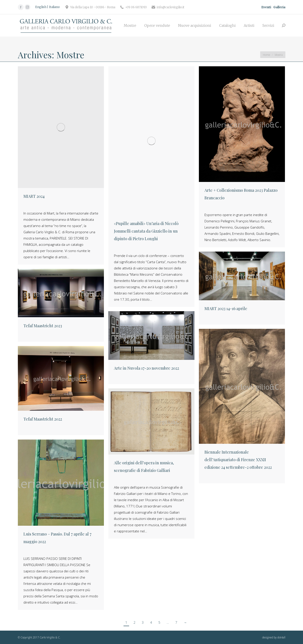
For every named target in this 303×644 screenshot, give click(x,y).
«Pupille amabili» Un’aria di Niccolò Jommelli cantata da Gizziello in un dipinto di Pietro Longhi (146, 231)
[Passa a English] (42, 7)
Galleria (279, 7)
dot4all (281, 637)
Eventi (266, 7)
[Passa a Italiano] (54, 7)
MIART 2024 (34, 196)
